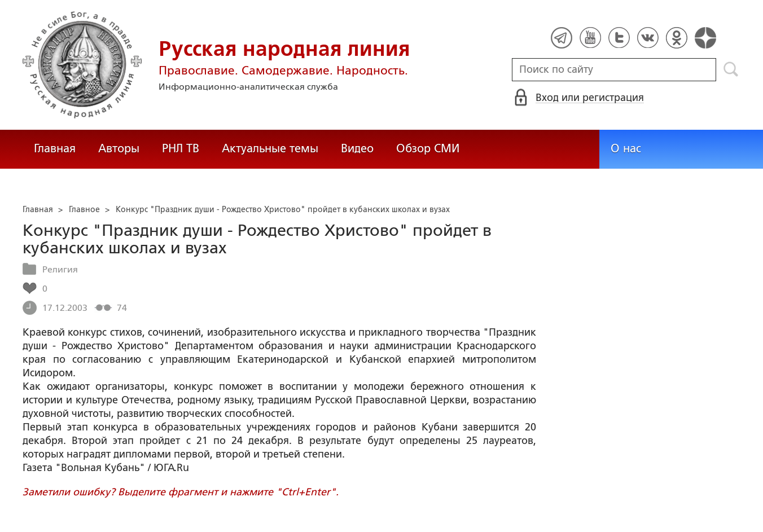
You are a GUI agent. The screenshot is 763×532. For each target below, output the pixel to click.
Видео (357, 148)
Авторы (119, 148)
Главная (55, 148)
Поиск (731, 69)
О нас (626, 148)
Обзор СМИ (428, 148)
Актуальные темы (270, 148)
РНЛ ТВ (181, 148)
